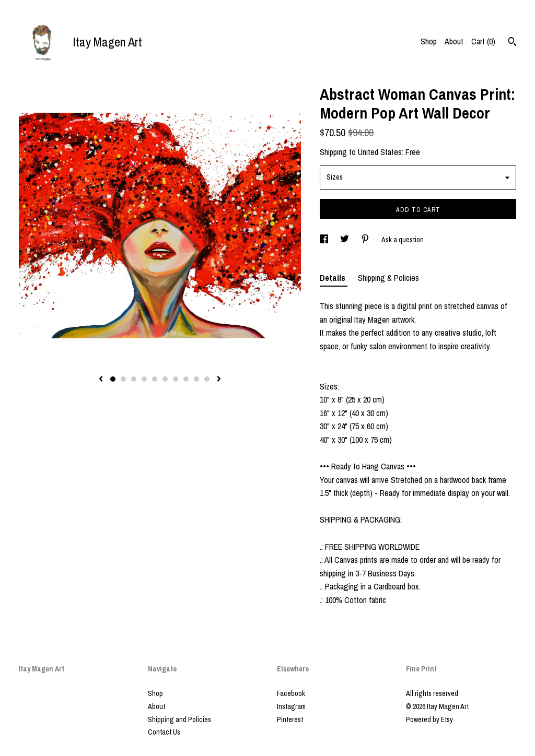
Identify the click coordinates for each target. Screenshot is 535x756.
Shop (429, 41)
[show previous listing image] (101, 380)
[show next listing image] (219, 380)
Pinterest (290, 719)
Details (334, 278)
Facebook (291, 693)
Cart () (483, 41)
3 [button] (134, 379)
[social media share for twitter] (345, 240)
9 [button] (196, 379)
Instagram (291, 706)
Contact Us (164, 732)
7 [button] (176, 379)
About (454, 41)
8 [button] (186, 379)
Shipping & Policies (388, 278)
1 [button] (113, 379)
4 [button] (144, 379)
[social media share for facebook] (325, 240)
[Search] (512, 43)
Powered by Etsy (429, 719)
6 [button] (165, 379)
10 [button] (207, 379)
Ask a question (403, 240)
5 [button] (155, 379)
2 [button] (123, 379)
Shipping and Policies (179, 719)
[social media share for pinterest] (366, 240)
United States (380, 152)
